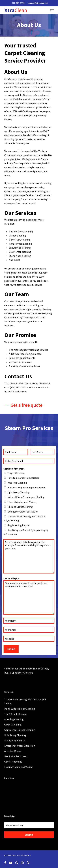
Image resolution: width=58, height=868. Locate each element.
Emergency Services (15, 740)
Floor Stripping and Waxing (22, 502)
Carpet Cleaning (16, 473)
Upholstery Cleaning (18, 492)
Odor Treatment (13, 762)
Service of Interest (14, 469)
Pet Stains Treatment (16, 756)
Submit (11, 649)
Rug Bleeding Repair (18, 525)
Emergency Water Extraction (23, 512)
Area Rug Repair (13, 751)
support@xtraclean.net (38, 3)
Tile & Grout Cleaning (16, 714)
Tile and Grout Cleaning (20, 507)
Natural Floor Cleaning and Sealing (26, 497)
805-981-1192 (18, 3)
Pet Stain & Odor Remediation (24, 478)
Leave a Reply (11, 578)
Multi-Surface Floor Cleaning (20, 709)
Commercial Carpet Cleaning (20, 730)
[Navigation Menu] (52, 10)
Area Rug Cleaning (17, 483)
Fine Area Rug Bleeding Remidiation (27, 487)
